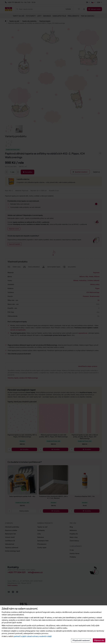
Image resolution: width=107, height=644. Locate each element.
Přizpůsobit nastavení (81, 640)
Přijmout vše (99, 640)
